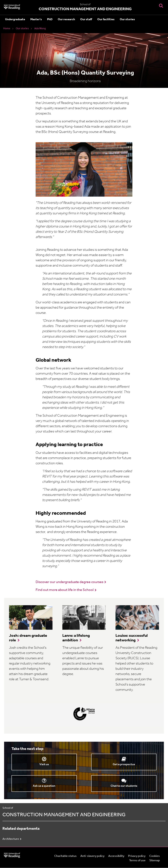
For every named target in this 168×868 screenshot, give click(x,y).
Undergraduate (15, 19)
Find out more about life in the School (65, 590)
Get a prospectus (124, 764)
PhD (50, 19)
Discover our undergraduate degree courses (69, 582)
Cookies (155, 856)
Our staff (86, 19)
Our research (66, 19)
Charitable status (65, 856)
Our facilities (106, 19)
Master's (36, 19)
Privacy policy (137, 856)
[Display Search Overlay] (161, 6)
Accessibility (116, 856)
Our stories (127, 19)
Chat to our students (124, 786)
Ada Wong (40, 29)
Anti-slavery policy (92, 856)
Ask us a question (44, 786)
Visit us (44, 764)
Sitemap (155, 861)
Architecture (11, 839)
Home (7, 29)
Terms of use (137, 861)
